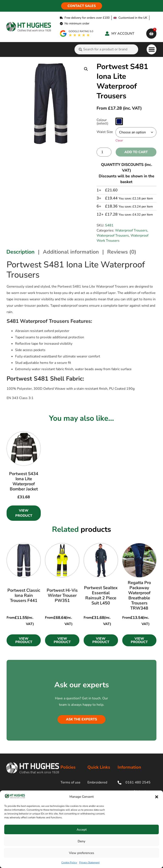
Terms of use (70, 782)
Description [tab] (20, 252)
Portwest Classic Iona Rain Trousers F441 (24, 595)
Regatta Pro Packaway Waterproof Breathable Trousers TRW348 (139, 595)
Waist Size (105, 132)
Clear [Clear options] (119, 140)
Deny (81, 841)
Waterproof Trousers (131, 230)
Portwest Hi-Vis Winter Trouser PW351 (62, 595)
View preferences (81, 853)
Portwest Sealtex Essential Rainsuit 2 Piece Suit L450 (101, 595)
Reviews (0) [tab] (122, 252)
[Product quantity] (104, 152)
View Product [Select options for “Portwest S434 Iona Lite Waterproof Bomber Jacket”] (24, 513)
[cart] (151, 34)
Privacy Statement (89, 862)
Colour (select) (102, 122)
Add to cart (136, 152)
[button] (157, 797)
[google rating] (77, 34)
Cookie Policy (69, 862)
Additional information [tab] (71, 252)
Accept (82, 830)
